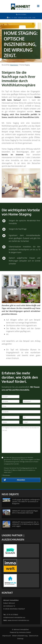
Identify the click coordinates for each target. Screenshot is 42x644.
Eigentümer (14, 65)
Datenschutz (34, 636)
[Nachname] (32, 401)
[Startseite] (21, 6)
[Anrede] (11, 397)
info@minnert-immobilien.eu (14, 617)
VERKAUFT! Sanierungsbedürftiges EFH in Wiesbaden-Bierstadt (25, 512)
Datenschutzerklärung (18, 457)
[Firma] (21, 406)
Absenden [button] (21, 480)
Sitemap (20, 639)
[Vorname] (11, 401)
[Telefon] (11, 422)
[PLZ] (11, 417)
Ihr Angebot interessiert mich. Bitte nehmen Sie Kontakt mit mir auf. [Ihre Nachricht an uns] (21, 440)
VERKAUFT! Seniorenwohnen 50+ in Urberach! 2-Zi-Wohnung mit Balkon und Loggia (26, 524)
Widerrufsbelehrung (20, 636)
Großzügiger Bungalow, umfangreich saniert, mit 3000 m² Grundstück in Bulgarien (26, 502)
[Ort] (32, 417)
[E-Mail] (32, 422)
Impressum (7, 636)
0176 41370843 (22, 14)
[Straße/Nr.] (21, 412)
